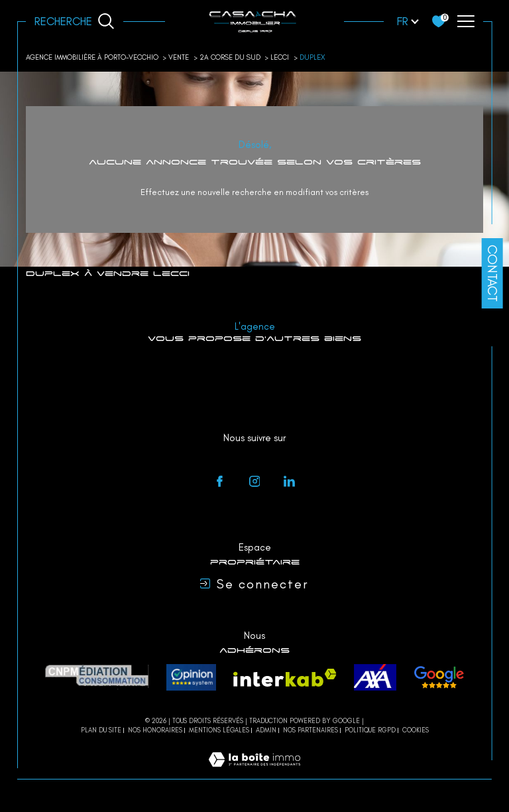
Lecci (280, 57)
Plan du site (101, 730)
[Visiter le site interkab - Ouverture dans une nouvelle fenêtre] (285, 678)
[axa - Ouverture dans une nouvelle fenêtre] (375, 677)
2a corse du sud (230, 57)
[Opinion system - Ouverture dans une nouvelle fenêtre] (191, 677)
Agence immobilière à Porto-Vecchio (92, 57)
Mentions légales (219, 730)
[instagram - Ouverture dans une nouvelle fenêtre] (254, 482)
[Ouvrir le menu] (465, 21)
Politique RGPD (370, 730)
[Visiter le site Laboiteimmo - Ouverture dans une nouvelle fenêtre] (254, 773)
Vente (179, 57)
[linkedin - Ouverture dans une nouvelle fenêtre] (290, 482)
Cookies (416, 730)
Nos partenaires (311, 730)
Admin (266, 730)
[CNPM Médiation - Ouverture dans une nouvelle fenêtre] (97, 677)
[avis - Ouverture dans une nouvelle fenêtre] (439, 677)
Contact (492, 273)
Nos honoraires (155, 730)
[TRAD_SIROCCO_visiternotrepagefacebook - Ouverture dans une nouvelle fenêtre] (220, 482)
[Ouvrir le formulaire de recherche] (75, 21)
